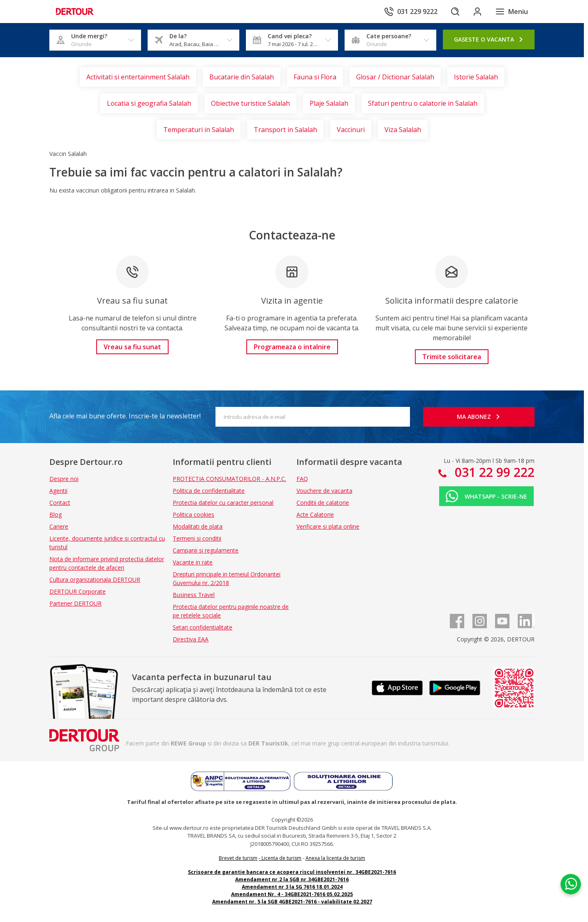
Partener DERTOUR (75, 603)
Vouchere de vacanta (324, 491)
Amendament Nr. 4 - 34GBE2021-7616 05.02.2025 (292, 894)
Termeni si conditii (197, 538)
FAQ (302, 479)
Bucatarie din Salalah (242, 77)
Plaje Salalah (329, 103)
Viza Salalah (403, 130)
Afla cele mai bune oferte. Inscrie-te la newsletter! (125, 416)
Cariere (59, 526)
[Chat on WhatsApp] (569, 875)
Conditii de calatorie (323, 503)
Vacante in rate (193, 562)
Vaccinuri (351, 130)
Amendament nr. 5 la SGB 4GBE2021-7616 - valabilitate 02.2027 (292, 902)
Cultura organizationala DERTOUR (95, 579)
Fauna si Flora (315, 77)
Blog (56, 514)
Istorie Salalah (476, 77)
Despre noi (64, 479)
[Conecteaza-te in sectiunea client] (477, 12)
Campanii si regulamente (206, 550)
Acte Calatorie (315, 514)
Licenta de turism (281, 858)
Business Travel (194, 595)
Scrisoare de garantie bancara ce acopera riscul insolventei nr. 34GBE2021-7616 (292, 872)
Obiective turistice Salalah (250, 103)
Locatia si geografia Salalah (149, 103)
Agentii (58, 491)
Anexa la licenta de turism (335, 858)
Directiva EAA (191, 639)
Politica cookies (193, 514)
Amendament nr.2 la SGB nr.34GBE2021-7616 (292, 879)
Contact (60, 503)
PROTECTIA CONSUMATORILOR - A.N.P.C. (229, 479)
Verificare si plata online (328, 526)
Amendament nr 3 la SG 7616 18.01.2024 (292, 887)
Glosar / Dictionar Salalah (395, 77)
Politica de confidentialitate (209, 491)
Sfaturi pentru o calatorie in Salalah (423, 103)
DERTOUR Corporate (78, 591)
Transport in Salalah (285, 130)
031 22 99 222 (493, 472)
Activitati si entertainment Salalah (138, 77)
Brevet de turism (238, 858)
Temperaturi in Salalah (199, 130)
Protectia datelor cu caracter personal (223, 503)
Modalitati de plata (198, 526)
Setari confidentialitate (203, 627)
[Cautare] (454, 12)
